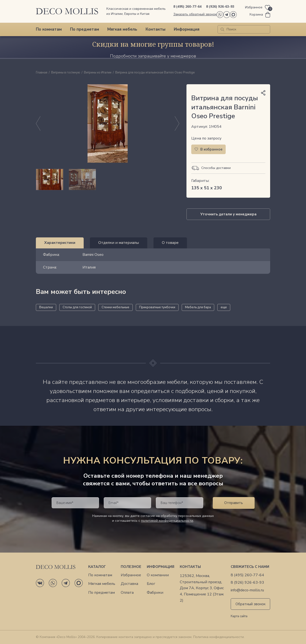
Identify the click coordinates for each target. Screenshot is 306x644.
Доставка (129, 584)
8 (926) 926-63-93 (220, 7)
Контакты (156, 29)
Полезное (131, 567)
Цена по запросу (206, 138)
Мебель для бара (198, 307)
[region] (108, 179)
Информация (187, 29)
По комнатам (49, 29)
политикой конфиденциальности (167, 521)
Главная (42, 73)
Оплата (127, 593)
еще (224, 307)
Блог (151, 584)
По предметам (85, 29)
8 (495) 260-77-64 (187, 7)
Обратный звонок (251, 604)
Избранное (131, 575)
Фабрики (155, 593)
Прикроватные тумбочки (157, 307)
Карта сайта (239, 616)
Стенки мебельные (115, 307)
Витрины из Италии (98, 73)
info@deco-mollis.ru (247, 590)
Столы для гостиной (77, 307)
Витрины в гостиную (66, 73)
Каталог (97, 567)
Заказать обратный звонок (195, 14)
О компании (158, 575)
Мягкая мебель (122, 29)
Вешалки (46, 307)
